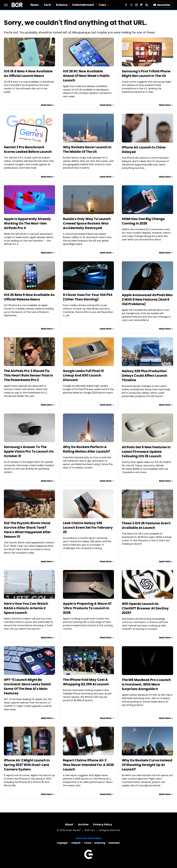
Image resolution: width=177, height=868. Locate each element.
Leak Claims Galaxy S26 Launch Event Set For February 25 (88, 528)
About (69, 824)
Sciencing (100, 843)
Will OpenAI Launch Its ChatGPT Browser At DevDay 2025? (145, 608)
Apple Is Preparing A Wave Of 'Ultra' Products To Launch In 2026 (87, 608)
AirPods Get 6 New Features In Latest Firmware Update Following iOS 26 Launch (146, 452)
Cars (102, 5)
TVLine (88, 843)
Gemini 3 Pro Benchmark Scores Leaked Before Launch (28, 149)
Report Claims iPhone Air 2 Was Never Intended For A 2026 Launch (88, 765)
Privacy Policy (103, 824)
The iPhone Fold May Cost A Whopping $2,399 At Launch (86, 682)
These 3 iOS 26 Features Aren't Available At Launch (146, 525)
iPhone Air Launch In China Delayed (144, 150)
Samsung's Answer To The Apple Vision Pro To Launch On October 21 (29, 451)
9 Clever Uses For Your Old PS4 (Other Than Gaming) (88, 297)
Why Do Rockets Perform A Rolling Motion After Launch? (86, 449)
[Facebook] (126, 5)
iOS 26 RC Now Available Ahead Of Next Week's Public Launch (86, 76)
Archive (83, 824)
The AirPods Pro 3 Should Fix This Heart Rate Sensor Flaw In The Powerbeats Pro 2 (28, 375)
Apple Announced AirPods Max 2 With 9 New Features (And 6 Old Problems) (147, 299)
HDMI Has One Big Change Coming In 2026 (143, 221)
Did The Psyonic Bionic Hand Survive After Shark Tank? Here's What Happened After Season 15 (27, 530)
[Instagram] (136, 5)
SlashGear (114, 843)
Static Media (73, 830)
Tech (47, 5)
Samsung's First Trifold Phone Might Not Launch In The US (146, 73)
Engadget (62, 843)
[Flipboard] (142, 5)
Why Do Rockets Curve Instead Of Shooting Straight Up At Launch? (147, 765)
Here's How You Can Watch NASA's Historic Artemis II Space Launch (26, 608)
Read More (47, 105)
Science (62, 5)
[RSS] (147, 5)
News (35, 5)
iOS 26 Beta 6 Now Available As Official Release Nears (29, 297)
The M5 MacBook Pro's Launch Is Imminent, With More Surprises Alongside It (146, 684)
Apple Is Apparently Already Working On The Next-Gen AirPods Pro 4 (27, 223)
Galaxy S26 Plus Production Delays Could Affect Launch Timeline (144, 376)
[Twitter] (131, 5)
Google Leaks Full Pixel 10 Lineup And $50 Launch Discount (83, 375)
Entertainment (83, 5)
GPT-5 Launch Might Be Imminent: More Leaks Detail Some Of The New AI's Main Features (27, 686)
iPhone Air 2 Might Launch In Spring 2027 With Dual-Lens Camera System (27, 765)
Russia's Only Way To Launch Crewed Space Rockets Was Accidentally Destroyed (87, 223)
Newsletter (162, 5)
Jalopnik (76, 843)
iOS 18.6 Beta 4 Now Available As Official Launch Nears (28, 73)
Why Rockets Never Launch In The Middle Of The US (87, 149)
